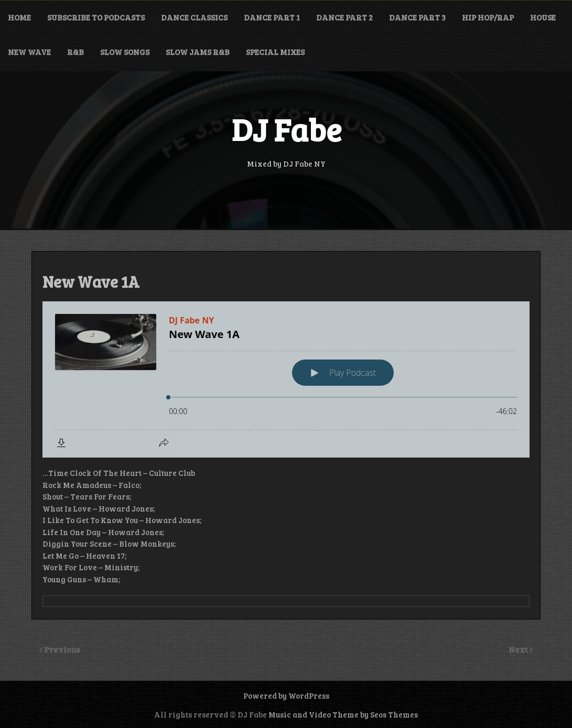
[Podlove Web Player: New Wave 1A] (286, 379)
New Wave (29, 52)
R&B (75, 52)
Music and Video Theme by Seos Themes (343, 714)
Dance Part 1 (272, 17)
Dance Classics (194, 17)
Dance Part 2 (344, 17)
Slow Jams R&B (198, 52)
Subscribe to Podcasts (96, 17)
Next (519, 649)
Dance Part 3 (417, 17)
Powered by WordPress (286, 696)
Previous (62, 649)
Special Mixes (275, 52)
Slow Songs (125, 52)
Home (19, 17)
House (543, 17)
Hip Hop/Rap (488, 17)
